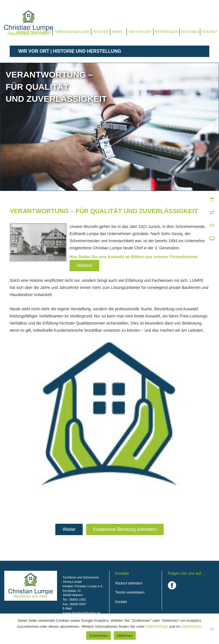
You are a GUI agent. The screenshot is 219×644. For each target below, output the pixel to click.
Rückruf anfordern (129, 583)
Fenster (101, 32)
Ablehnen (125, 636)
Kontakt (210, 32)
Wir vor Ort (140, 32)
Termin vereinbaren (130, 592)
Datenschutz (157, 626)
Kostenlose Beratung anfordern (125, 529)
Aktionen (190, 32)
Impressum (191, 626)
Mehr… (118, 32)
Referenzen (166, 32)
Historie (84, 265)
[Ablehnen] (212, 629)
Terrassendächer (72, 32)
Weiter (69, 529)
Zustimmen (99, 636)
